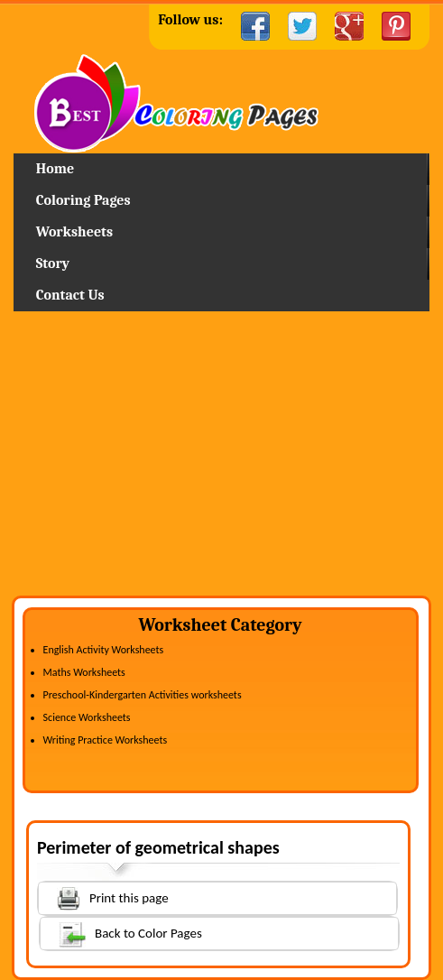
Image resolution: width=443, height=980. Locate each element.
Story (53, 263)
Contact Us (70, 295)
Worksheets (74, 232)
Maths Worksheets (84, 672)
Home (221, 103)
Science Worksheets (87, 717)
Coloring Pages (83, 200)
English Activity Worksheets (104, 650)
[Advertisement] (221, 460)
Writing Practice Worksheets (106, 740)
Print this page (104, 897)
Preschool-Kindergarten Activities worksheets (143, 695)
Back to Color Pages (121, 933)
